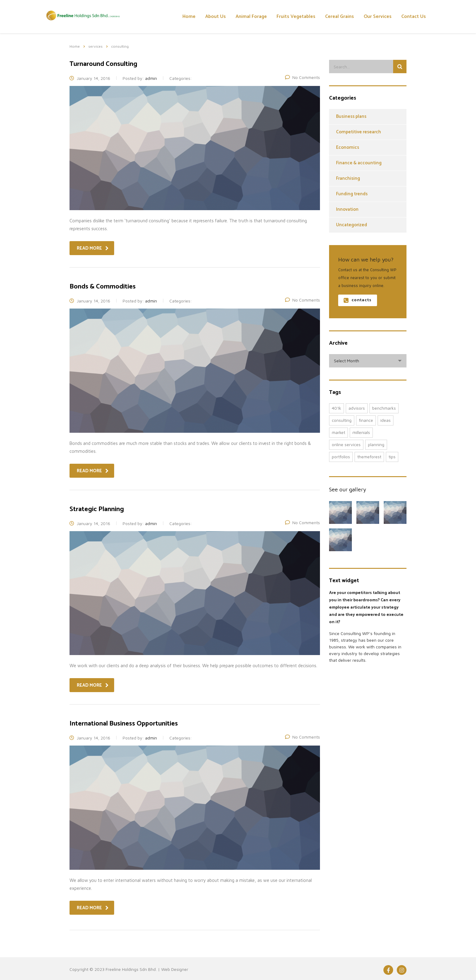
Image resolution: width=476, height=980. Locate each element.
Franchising (348, 178)
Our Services (378, 17)
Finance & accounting (359, 163)
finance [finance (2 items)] (366, 420)
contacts (357, 300)
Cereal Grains (340, 17)
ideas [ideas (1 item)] (386, 420)
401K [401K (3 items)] (337, 408)
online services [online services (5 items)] (346, 444)
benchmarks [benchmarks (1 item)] (384, 408)
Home (189, 17)
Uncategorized (352, 225)
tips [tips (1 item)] (392, 457)
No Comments (303, 77)
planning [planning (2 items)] (376, 444)
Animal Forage (251, 17)
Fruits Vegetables (296, 17)
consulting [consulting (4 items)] (342, 420)
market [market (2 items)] (338, 432)
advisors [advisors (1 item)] (357, 408)
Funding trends (352, 194)
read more (93, 248)
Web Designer (175, 969)
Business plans (351, 116)
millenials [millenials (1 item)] (361, 432)
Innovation (347, 209)
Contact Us (414, 17)
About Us (216, 17)
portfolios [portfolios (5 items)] (341, 457)
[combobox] (368, 361)
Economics (348, 147)
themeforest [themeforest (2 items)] (369, 457)
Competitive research (359, 132)
